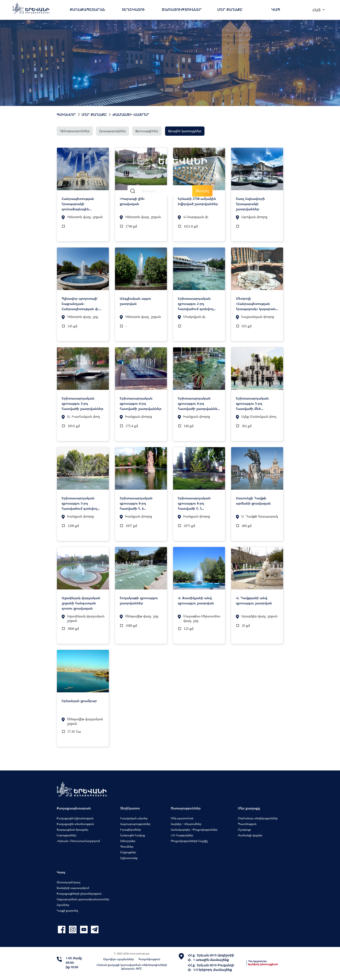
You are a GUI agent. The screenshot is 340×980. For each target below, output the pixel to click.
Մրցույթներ (128, 852)
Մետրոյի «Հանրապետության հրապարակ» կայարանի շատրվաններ (257, 303)
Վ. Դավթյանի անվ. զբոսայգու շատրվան (254, 600)
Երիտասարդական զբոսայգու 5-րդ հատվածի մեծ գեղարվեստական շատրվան (252, 403)
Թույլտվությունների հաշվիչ (189, 841)
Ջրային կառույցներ (185, 131)
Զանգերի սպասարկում (73, 888)
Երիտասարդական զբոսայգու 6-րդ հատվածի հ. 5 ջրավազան (194, 503)
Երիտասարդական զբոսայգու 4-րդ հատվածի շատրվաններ (141, 403)
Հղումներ (63, 905)
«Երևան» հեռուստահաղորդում (78, 841)
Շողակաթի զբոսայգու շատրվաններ (139, 600)
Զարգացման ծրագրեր (72, 830)
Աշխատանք (129, 858)
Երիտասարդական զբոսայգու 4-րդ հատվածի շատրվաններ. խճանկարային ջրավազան (199, 403)
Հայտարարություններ (135, 824)
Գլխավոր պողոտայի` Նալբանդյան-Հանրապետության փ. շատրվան (80, 303)
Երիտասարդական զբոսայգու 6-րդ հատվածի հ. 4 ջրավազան (136, 503)
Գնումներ (127, 847)
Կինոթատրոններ (75, 131)
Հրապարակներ (113, 131)
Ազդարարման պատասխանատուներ (83, 899)
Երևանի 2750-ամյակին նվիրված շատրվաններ (198, 201)
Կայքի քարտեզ (67, 911)
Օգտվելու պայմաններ (119, 959)
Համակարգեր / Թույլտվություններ (194, 830)
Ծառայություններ (182, 9)
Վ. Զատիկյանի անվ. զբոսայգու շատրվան (196, 600)
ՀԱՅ (317, 10)
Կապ (276, 9)
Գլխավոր (66, 114)
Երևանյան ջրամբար (79, 701)
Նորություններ (66, 835)
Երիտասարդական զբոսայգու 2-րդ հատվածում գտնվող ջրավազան (196, 303)
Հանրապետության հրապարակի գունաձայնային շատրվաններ (78, 204)
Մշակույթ (244, 830)
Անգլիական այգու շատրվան (135, 301)
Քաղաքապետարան (87, 9)
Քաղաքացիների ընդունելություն (79, 894)
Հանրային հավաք (133, 835)
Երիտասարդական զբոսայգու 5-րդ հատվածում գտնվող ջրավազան (79, 503)
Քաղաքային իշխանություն (75, 818)
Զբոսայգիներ (147, 131)
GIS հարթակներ (182, 835)
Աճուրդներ (128, 841)
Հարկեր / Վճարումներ (186, 824)
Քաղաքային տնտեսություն (75, 824)
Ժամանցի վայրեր (131, 114)
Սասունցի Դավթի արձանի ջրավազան (253, 501)
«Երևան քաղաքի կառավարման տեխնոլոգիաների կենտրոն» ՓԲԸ (132, 967)
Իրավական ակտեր (134, 818)
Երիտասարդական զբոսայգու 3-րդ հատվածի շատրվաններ (83, 403)
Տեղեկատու (133, 9)
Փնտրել (202, 191)
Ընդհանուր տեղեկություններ (258, 818)
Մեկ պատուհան (182, 818)
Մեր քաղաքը (230, 9)
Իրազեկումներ (131, 830)
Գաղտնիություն (149, 959)
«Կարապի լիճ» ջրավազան (132, 201)
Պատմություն (247, 824)
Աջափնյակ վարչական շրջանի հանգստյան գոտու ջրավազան (81, 603)
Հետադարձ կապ (68, 882)
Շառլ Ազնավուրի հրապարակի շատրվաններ (250, 204)
